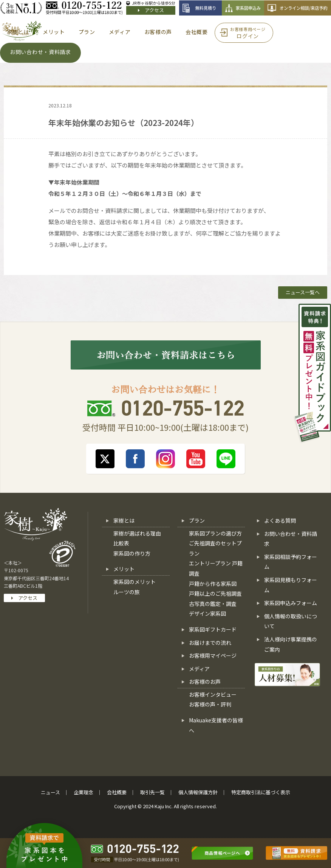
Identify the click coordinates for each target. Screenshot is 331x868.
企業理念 (84, 792)
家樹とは (124, 520)
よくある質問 (280, 520)
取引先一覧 (152, 792)
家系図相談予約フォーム (291, 562)
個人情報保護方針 (198, 792)
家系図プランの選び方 (215, 533)
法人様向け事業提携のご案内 (291, 644)
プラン (197, 520)
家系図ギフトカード (213, 629)
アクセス (151, 10)
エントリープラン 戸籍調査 (216, 568)
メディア (199, 669)
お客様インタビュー (213, 694)
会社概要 (117, 792)
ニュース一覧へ (303, 292)
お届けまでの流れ (210, 643)
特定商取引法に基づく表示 (261, 792)
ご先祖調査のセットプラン (215, 548)
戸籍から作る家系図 (213, 584)
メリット (124, 569)
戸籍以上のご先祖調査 (215, 593)
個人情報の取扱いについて (291, 621)
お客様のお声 (205, 682)
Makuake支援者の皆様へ (216, 725)
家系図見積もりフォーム (291, 585)
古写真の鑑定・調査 (213, 604)
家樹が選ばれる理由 (137, 533)
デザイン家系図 (207, 613)
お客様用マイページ (213, 655)
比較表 (121, 543)
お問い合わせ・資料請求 (291, 539)
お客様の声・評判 (210, 704)
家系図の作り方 (132, 553)
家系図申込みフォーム (291, 603)
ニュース (50, 792)
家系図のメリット (135, 582)
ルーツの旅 (127, 592)
